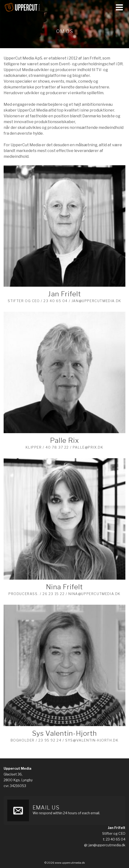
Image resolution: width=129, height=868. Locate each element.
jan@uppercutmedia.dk (107, 845)
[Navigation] (119, 7)
